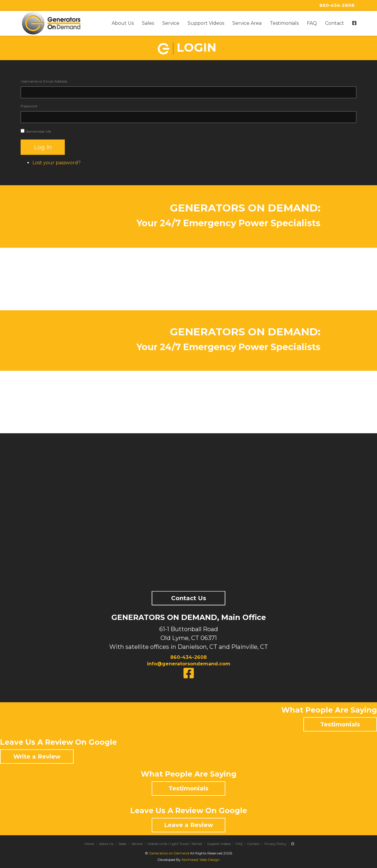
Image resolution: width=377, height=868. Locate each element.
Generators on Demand (169, 853)
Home (89, 844)
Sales (148, 23)
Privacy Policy (275, 844)
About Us (123, 23)
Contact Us (189, 598)
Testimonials (284, 23)
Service (171, 23)
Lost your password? (57, 163)
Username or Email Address (44, 81)
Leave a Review (189, 825)
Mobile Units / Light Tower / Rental (175, 844)
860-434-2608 (337, 5)
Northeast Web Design (201, 860)
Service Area (247, 23)
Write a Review (37, 756)
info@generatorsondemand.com (189, 664)
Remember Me (38, 131)
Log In (43, 147)
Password (29, 106)
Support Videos (206, 23)
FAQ (312, 23)
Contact (335, 23)
